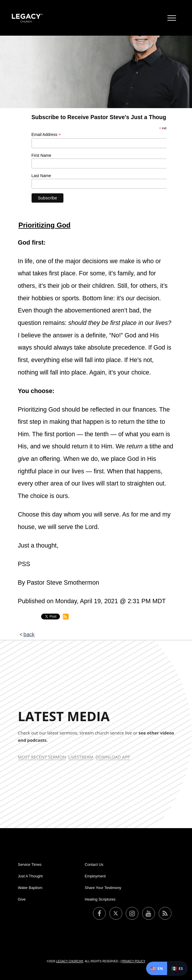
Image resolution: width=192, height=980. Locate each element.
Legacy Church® (70, 961)
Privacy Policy (133, 961)
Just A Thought (30, 876)
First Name (41, 155)
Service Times (30, 864)
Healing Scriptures (100, 899)
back (29, 634)
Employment (95, 876)
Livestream (81, 757)
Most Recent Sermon (42, 757)
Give (22, 899)
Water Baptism (30, 888)
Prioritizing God (45, 225)
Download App (113, 757)
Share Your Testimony (103, 888)
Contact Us (94, 864)
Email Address (46, 135)
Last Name (41, 176)
